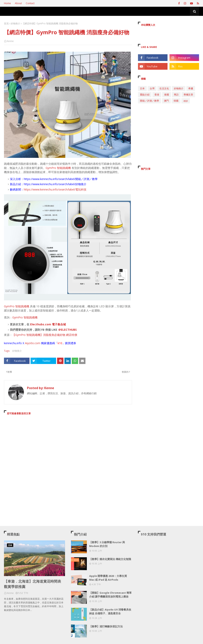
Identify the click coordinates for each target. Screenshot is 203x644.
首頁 (6, 23)
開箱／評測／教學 (149, 101)
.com (37, 343)
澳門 (166, 101)
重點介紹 (145, 95)
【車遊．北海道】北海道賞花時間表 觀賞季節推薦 (33, 584)
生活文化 (164, 88)
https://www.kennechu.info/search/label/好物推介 (55, 184)
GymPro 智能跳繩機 (58, 168)
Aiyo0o (29, 343)
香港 (157, 95)
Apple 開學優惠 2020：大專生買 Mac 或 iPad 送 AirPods (108, 578)
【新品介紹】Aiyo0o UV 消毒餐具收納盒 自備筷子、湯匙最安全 (110, 612)
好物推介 (15, 23)
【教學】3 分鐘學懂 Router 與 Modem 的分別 (107, 544)
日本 (142, 88)
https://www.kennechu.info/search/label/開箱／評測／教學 (61, 179)
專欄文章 (188, 95)
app (186, 101)
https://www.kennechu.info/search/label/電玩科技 (55, 189)
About (18, 3)
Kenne (10, 41)
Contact (30, 3)
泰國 (167, 95)
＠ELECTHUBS (67, 330)
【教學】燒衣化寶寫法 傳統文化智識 (110, 559)
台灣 (152, 88)
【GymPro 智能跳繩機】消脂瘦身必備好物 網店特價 (45, 335)
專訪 (176, 95)
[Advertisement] (68, 454)
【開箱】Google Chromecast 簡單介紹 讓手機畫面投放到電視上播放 (110, 595)
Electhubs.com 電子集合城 (48, 324)
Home (7, 3)
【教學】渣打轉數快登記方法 (106, 626)
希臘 (191, 88)
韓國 (176, 101)
